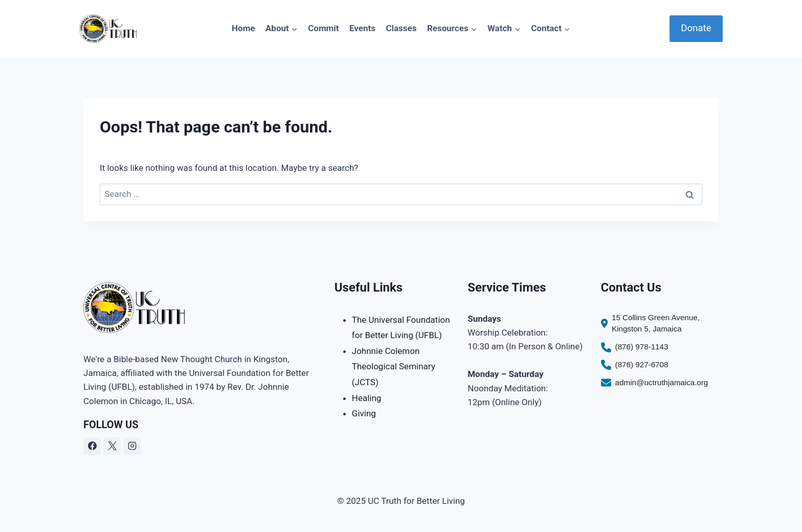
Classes (401, 28)
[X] (112, 446)
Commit (323, 28)
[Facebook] (92, 446)
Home (243, 28)
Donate (696, 28)
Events (362, 28)
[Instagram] (132, 446)
